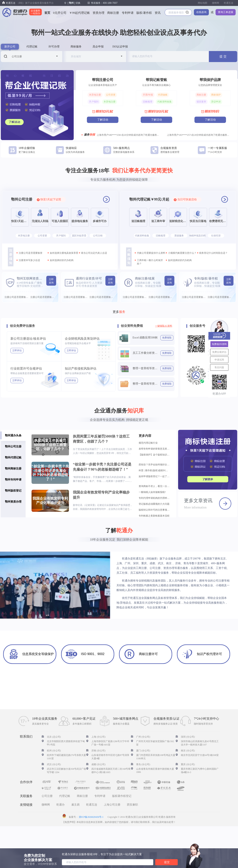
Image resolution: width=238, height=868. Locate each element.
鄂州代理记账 (13, 457)
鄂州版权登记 (13, 491)
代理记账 (32, 47)
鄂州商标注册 (13, 468)
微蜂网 (216, 3)
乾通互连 (229, 3)
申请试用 (219, 360)
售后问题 (219, 367)
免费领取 (167, 338)
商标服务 (76, 47)
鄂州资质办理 (13, 502)
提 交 (223, 56)
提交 (167, 862)
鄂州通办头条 (13, 435)
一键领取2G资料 (164, 326)
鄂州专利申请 (13, 480)
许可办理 (54, 47)
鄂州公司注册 (13, 446)
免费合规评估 (219, 352)
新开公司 (10, 47)
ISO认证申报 (120, 47)
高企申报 (98, 47)
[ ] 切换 (74, 3)
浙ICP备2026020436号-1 (91, 817)
